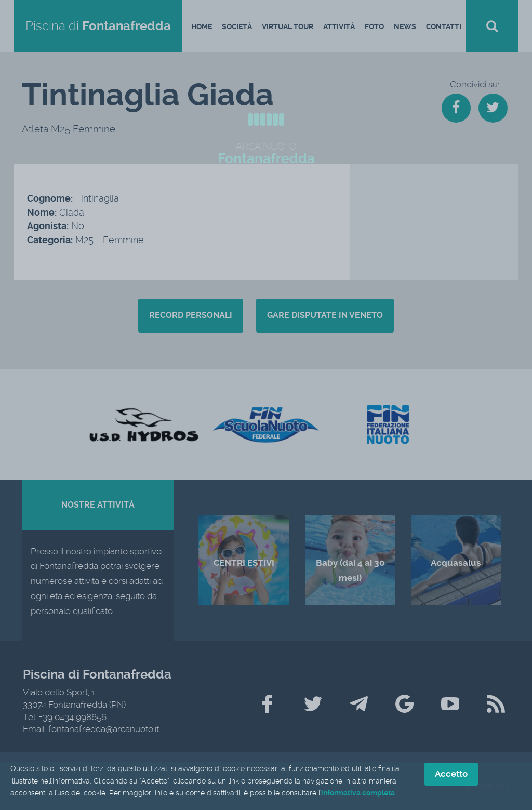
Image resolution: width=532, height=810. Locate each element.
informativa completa (358, 794)
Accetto (451, 774)
